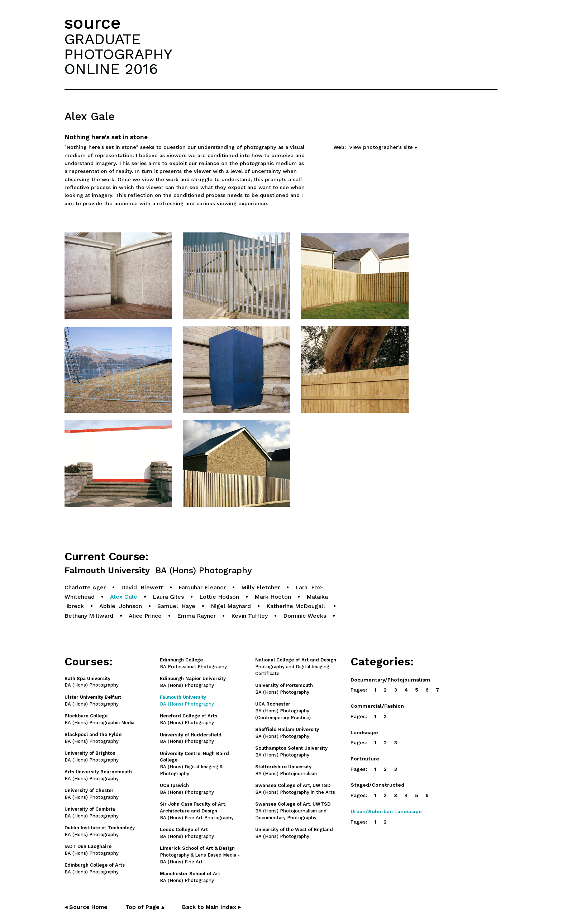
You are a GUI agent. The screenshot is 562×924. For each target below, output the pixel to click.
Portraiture (365, 759)
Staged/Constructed (377, 785)
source (92, 23)
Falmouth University (158, 571)
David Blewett (142, 587)
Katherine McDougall (297, 606)
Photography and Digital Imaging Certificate (296, 667)
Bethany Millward (89, 616)
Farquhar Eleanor (202, 587)
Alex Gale (124, 597)
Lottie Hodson (219, 597)
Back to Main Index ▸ (211, 907)
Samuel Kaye (176, 606)
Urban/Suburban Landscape (386, 811)
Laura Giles (168, 597)
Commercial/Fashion (377, 706)
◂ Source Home (86, 907)
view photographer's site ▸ (383, 147)
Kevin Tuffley (249, 616)
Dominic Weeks (305, 616)
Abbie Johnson (121, 606)
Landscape (364, 732)
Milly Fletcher (261, 587)
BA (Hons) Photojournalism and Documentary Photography (293, 811)
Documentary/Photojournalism (390, 680)
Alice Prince (145, 616)
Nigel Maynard (231, 606)
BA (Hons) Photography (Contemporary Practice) (283, 711)
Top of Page (145, 907)
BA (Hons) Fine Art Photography (197, 811)
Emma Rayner (196, 616)
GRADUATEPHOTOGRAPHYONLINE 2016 (118, 54)
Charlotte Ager (85, 587)
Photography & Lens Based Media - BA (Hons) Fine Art (200, 855)
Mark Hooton (273, 597)
